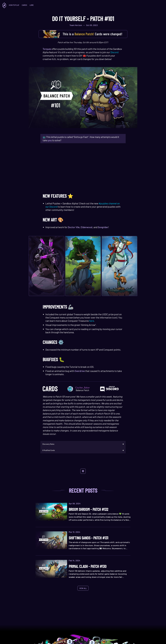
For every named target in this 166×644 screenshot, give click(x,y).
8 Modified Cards (49, 450)
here (92, 321)
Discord (114, 52)
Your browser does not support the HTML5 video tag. (83, 169)
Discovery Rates (48, 444)
